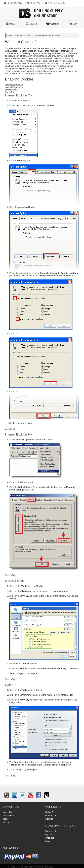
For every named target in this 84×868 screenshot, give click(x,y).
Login (48, 841)
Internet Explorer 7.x (14, 85)
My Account (51, 831)
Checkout (50, 838)
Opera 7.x (9, 92)
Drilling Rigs (51, 812)
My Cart (49, 835)
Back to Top (10, 429)
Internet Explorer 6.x (14, 87)
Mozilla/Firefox (11, 90)
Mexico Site (51, 816)
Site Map (49, 819)
